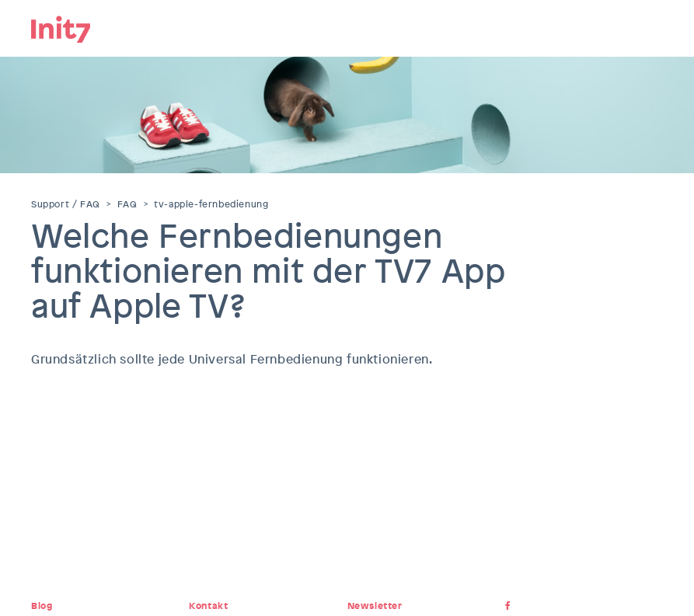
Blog (42, 606)
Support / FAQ (66, 204)
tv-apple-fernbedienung (211, 204)
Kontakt (208, 606)
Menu (651, 27)
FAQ (127, 204)
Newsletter (375, 606)
